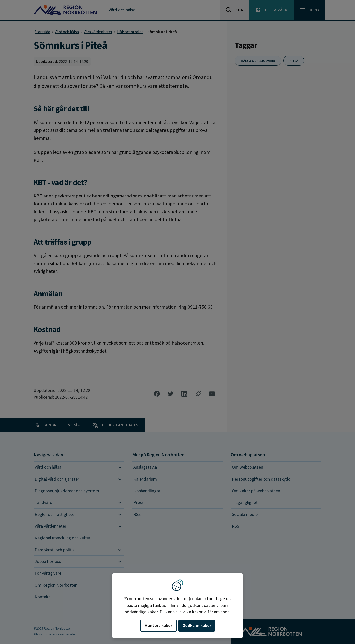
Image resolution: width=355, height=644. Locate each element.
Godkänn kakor (197, 625)
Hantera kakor (158, 625)
